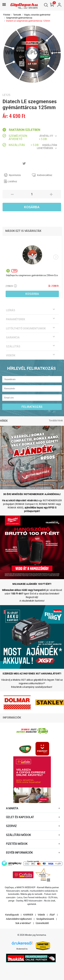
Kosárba (32, 207)
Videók (41, 915)
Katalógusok (12, 915)
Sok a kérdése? (23, 923)
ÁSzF (52, 915)
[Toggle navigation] (4, 4)
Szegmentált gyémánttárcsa (19, 18)
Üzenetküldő (42, 923)
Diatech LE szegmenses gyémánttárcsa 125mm (28, 21)
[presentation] (56, 257)
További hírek (56, 420)
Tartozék (17, 15)
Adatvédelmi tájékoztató (19, 919)
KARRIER (28, 915)
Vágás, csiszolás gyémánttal (37, 15)
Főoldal (7, 15)
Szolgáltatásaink (45, 919)
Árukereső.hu (22, 949)
